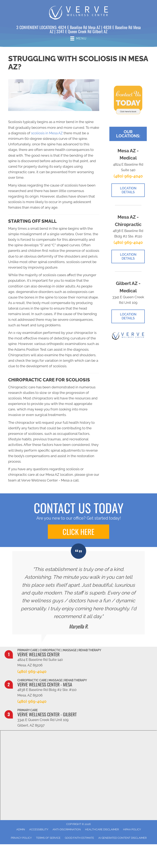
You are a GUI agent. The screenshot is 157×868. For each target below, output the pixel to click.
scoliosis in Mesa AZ (47, 133)
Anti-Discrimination (67, 829)
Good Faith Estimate (79, 838)
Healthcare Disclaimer (102, 829)
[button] (78, 532)
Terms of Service (48, 838)
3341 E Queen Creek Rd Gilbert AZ (82, 31)
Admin (21, 829)
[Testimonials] (78, 593)
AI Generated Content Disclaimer (122, 838)
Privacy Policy (21, 838)
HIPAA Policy (132, 829)
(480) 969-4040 (128, 176)
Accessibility (39, 829)
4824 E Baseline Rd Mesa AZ (79, 27)
